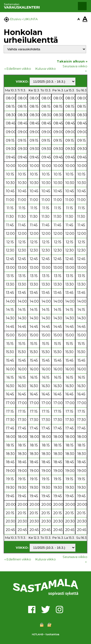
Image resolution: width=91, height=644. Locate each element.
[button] (82, 6)
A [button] (79, 19)
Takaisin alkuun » (72, 61)
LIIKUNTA (31, 19)
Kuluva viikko (46, 69)
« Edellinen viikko (18, 69)
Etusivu (16, 19)
